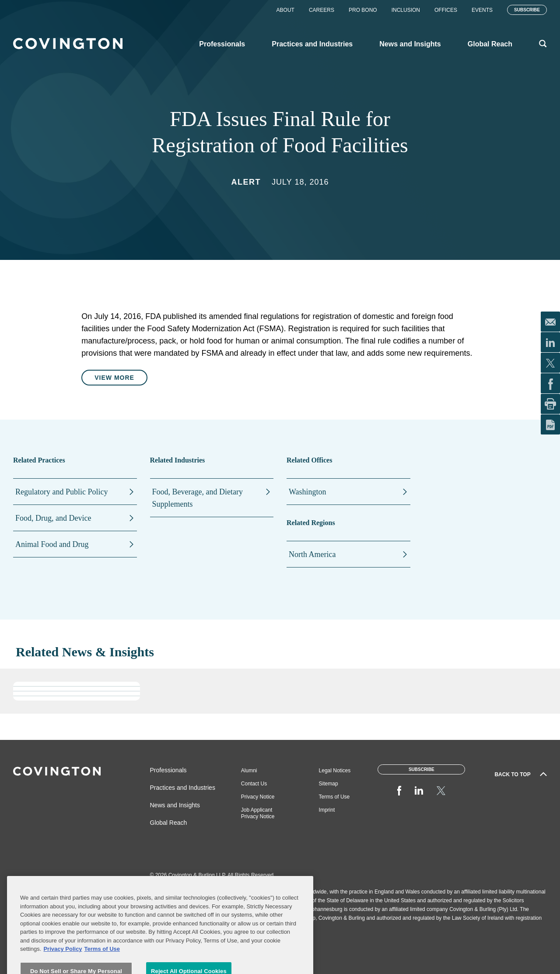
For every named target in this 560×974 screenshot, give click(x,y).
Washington (308, 492)
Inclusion (406, 10)
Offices (446, 10)
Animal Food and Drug (52, 544)
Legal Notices (335, 771)
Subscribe (527, 10)
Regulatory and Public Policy (61, 492)
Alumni (249, 771)
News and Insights (175, 805)
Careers (322, 10)
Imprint (327, 810)
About (285, 10)
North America (312, 554)
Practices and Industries (183, 788)
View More (114, 378)
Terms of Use (334, 797)
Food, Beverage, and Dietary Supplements (198, 498)
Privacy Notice (258, 797)
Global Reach (169, 823)
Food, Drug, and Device (53, 518)
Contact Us (254, 784)
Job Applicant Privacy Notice (258, 813)
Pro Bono (363, 10)
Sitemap (329, 784)
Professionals (168, 770)
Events (482, 10)
